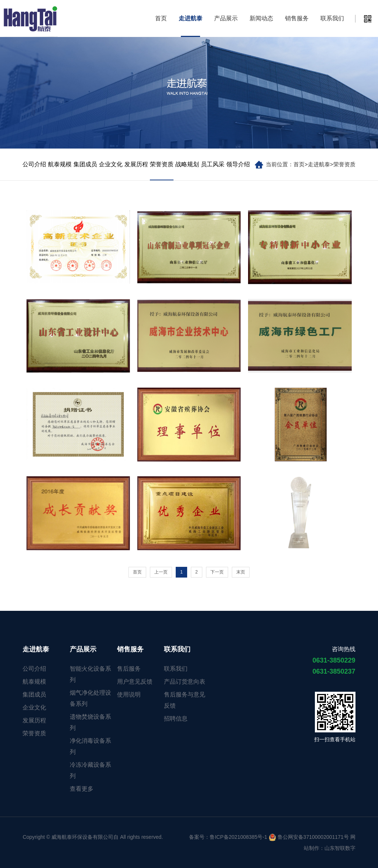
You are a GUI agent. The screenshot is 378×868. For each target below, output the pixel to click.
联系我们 (332, 18)
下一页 (217, 572)
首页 (161, 18)
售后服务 (129, 669)
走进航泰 (190, 18)
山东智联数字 (340, 848)
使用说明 (129, 695)
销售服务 (297, 18)
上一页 (161, 572)
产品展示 (226, 18)
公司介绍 (34, 164)
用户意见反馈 (135, 682)
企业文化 (111, 164)
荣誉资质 (344, 164)
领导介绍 (238, 164)
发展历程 (136, 164)
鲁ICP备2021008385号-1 (238, 837)
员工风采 (213, 164)
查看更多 (82, 789)
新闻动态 (261, 18)
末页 (241, 572)
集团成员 (85, 164)
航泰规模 (60, 164)
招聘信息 (176, 719)
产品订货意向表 (185, 682)
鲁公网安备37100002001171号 (309, 837)
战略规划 (187, 164)
